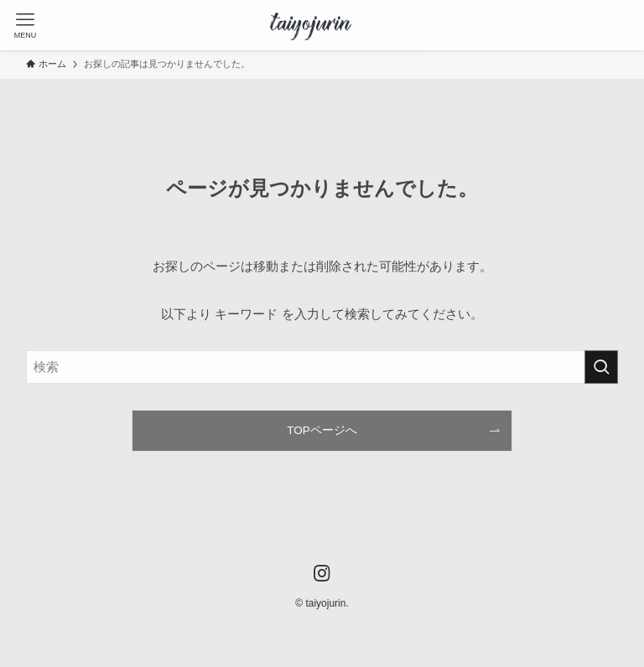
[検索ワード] (322, 367)
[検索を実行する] (601, 367)
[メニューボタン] (25, 25)
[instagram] (322, 573)
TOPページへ (322, 430)
